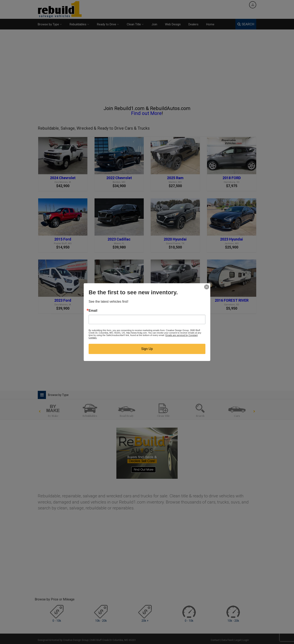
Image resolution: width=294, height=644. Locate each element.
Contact (215, 640)
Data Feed (227, 640)
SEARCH (246, 24)
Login (246, 640)
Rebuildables (79, 24)
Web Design (173, 24)
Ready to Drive (108, 24)
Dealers (193, 24)
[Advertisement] (147, 69)
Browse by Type (50, 24)
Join (154, 24)
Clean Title (135, 24)
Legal (238, 640)
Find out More (146, 113)
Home (210, 24)
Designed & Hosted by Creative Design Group (63, 640)
